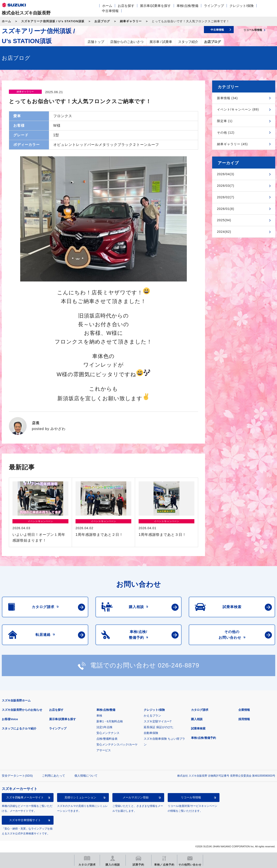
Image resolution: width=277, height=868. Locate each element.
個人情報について (86, 776)
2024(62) (224, 232)
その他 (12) (226, 133)
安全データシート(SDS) (17, 776)
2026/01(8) (226, 209)
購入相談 (197, 719)
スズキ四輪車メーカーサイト (25, 797)
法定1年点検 (104, 727)
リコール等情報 (191, 797)
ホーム (107, 6)
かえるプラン (152, 716)
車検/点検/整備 (187, 6)
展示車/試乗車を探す (155, 6)
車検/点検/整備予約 (203, 738)
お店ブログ (102, 21)
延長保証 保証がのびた (159, 727)
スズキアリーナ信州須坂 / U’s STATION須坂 (53, 21)
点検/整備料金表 (107, 739)
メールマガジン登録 (136, 797)
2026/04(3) (226, 174)
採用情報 (244, 719)
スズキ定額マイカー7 (157, 721)
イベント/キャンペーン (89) (238, 109)
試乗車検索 (198, 728)
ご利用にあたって (54, 776)
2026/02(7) (226, 197)
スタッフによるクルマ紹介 (19, 728)
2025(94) (224, 220)
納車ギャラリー (131, 21)
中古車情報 (110, 11)
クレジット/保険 (242, 6)
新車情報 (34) (227, 98)
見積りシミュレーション (80, 797)
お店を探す (126, 6)
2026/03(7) (226, 186)
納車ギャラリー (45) (232, 144)
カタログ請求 (200, 710)
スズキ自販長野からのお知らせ (22, 710)
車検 (99, 716)
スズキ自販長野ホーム (16, 700)
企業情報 (244, 710)
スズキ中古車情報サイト (25, 820)
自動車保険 (151, 733)
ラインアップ (214, 6)
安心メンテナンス (108, 733)
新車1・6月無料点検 (110, 721)
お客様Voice (10, 719)
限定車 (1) (225, 121)
